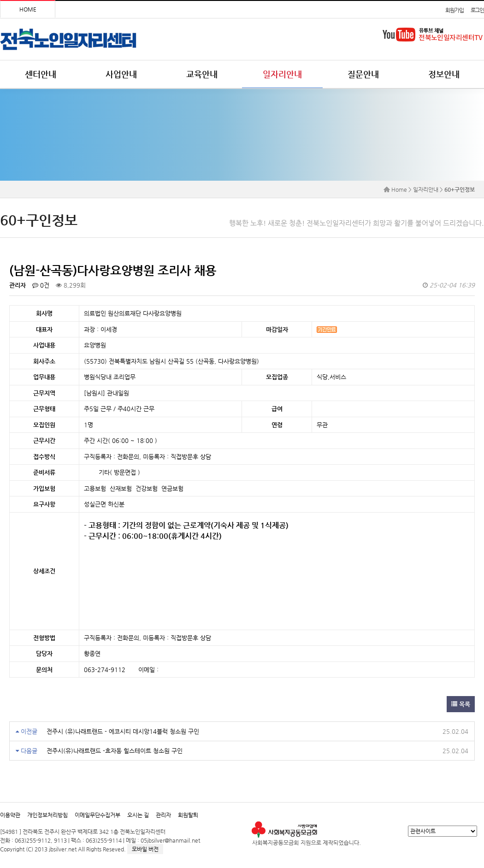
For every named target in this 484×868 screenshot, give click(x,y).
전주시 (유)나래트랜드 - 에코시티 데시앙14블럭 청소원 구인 (123, 731)
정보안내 (444, 74)
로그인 (477, 10)
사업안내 (121, 74)
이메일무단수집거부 (97, 815)
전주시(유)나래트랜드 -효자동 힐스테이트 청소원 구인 (115, 751)
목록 (461, 704)
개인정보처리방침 (47, 815)
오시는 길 (138, 815)
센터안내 (41, 74)
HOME (28, 9)
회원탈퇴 (188, 815)
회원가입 (454, 10)
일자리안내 (282, 74)
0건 (41, 285)
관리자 (163, 815)
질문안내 (363, 74)
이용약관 (10, 815)
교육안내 (202, 74)
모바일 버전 (145, 849)
